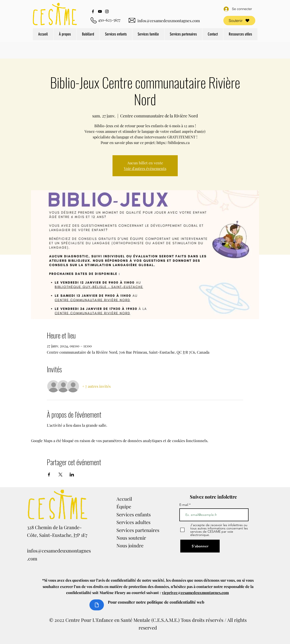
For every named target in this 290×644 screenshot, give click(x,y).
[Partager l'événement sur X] (60, 475)
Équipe (124, 506)
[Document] (97, 605)
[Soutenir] (239, 21)
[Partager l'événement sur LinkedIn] (72, 475)
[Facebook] (93, 11)
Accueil (124, 499)
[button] (65, 34)
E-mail (184, 505)
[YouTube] (100, 11)
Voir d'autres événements (145, 168)
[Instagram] (107, 11)
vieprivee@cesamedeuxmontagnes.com (195, 593)
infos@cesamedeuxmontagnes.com (169, 21)
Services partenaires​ (138, 530)
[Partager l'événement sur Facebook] (49, 475)
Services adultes (133, 522)
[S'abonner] (200, 546)
